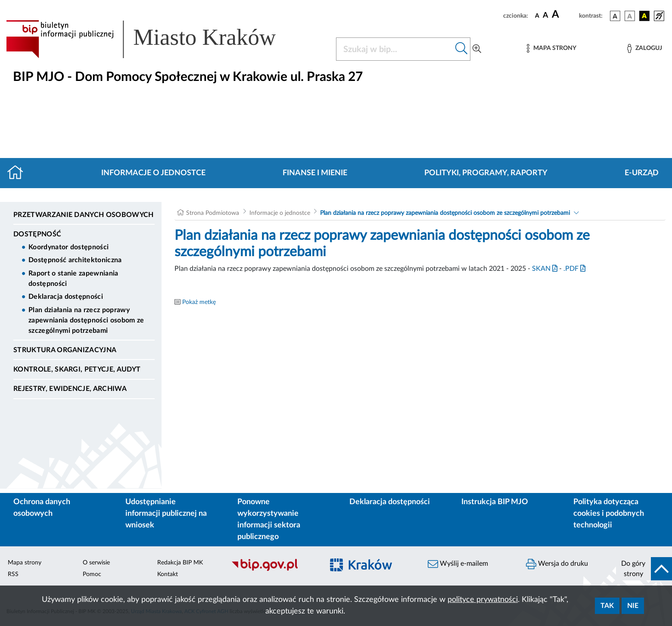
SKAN (545, 269)
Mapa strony (25, 563)
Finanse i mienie (315, 173)
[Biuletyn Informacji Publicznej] (273, 570)
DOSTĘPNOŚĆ (37, 234)
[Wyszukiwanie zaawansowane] (477, 49)
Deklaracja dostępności (66, 297)
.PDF (574, 269)
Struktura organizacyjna (65, 350)
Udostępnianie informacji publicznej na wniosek (166, 514)
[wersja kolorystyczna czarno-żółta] (644, 16)
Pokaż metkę (199, 302)
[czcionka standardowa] (537, 15)
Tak (607, 606)
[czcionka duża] (564, 15)
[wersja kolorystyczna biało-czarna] (630, 16)
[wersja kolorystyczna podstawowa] (615, 16)
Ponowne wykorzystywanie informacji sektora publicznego (269, 519)
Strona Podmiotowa (213, 213)
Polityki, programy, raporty (486, 173)
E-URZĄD (642, 173)
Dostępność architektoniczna (75, 260)
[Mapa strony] (551, 48)
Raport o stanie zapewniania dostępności (73, 279)
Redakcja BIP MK (180, 563)
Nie (633, 606)
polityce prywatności (483, 600)
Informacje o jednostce (153, 173)
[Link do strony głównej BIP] (153, 39)
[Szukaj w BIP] (395, 49)
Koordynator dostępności (68, 247)
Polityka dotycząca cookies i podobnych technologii (609, 514)
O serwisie (96, 563)
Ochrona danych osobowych (42, 508)
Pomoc (92, 574)
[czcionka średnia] (546, 16)
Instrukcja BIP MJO (495, 502)
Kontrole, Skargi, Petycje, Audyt (77, 369)
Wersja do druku (557, 564)
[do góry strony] (644, 569)
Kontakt (168, 574)
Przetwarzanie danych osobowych (84, 215)
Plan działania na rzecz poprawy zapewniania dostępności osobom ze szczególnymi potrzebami (86, 320)
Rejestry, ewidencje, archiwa (70, 389)
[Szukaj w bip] (462, 49)
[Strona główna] (19, 173)
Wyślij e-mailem (458, 564)
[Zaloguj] (644, 48)
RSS (13, 574)
